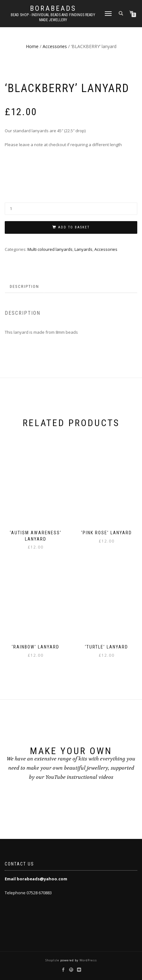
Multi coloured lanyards (50, 249)
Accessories (55, 46)
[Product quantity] (71, 209)
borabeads (53, 9)
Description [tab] (24, 286)
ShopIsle (53, 960)
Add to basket (74, 227)
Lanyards (83, 249)
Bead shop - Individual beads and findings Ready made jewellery (53, 17)
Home (32, 46)
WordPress (88, 960)
